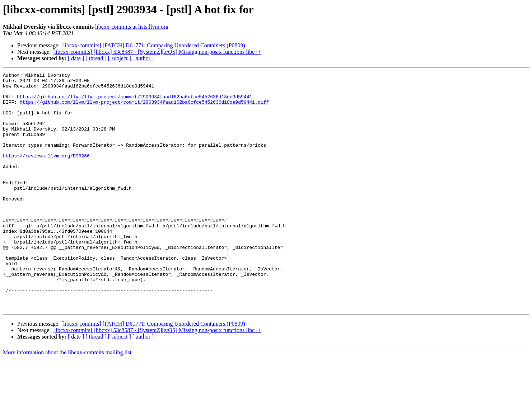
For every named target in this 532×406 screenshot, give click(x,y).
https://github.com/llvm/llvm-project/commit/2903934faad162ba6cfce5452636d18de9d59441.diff (144, 108)
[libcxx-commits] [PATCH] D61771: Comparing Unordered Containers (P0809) (153, 45)
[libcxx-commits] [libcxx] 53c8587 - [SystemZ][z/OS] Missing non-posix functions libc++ (157, 52)
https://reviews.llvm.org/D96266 (46, 173)
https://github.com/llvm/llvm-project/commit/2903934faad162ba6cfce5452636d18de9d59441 (134, 102)
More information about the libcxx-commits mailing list (67, 400)
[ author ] (143, 58)
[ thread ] (96, 58)
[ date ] (76, 58)
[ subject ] (120, 58)
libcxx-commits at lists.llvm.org (132, 27)
